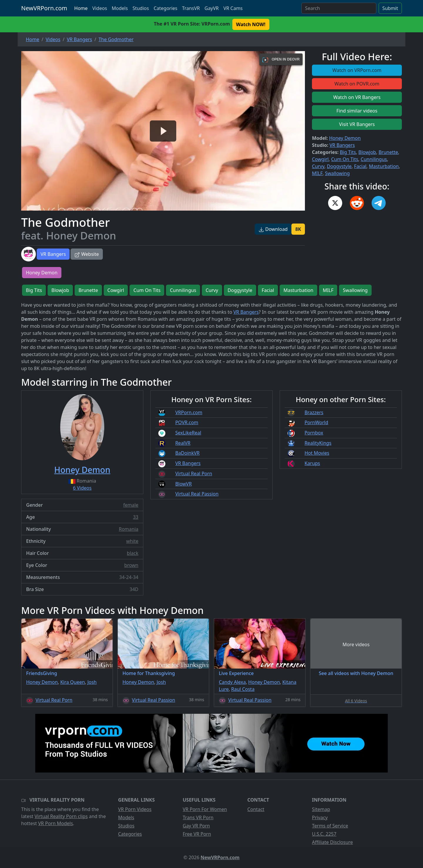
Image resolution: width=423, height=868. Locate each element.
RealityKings (318, 443)
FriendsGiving (42, 673)
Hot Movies (317, 453)
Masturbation (384, 166)
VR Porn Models (56, 823)
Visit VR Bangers (357, 124)
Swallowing (337, 173)
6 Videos (82, 488)
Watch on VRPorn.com (357, 70)
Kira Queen (73, 682)
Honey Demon (345, 138)
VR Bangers (53, 254)
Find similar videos (357, 111)
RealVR (183, 443)
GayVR (211, 8)
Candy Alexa (232, 682)
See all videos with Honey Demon (356, 673)
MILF (317, 173)
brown (131, 565)
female (131, 505)
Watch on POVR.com (357, 84)
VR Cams (233, 8)
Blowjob (367, 152)
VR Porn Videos (135, 809)
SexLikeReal (188, 433)
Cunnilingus (374, 159)
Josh (92, 682)
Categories (166, 8)
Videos (100, 8)
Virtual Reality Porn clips (61, 816)
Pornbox (314, 433)
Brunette (388, 152)
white (132, 541)
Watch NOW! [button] (251, 24)
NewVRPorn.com (44, 8)
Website (87, 254)
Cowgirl (320, 159)
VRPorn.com (189, 412)
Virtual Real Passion (197, 494)
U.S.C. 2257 (324, 834)
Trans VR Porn (198, 817)
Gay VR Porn (196, 826)
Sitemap (321, 809)
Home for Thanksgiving (149, 673)
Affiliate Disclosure (332, 842)
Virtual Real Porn (194, 474)
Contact (256, 809)
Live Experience (236, 673)
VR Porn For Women (205, 809)
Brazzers (314, 412)
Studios (141, 8)
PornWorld (317, 422)
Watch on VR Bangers (357, 97)
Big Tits (348, 152)
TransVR (191, 8)
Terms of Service (330, 826)
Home (81, 8)
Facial (360, 166)
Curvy (318, 166)
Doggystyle (339, 166)
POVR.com (187, 422)
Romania (129, 529)
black (133, 553)
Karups (312, 463)
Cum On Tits (345, 159)
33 (136, 517)
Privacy (320, 817)
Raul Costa (243, 689)
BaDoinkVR (188, 453)
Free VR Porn (197, 834)
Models (120, 8)
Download (273, 229)
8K (298, 229)
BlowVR (184, 484)
